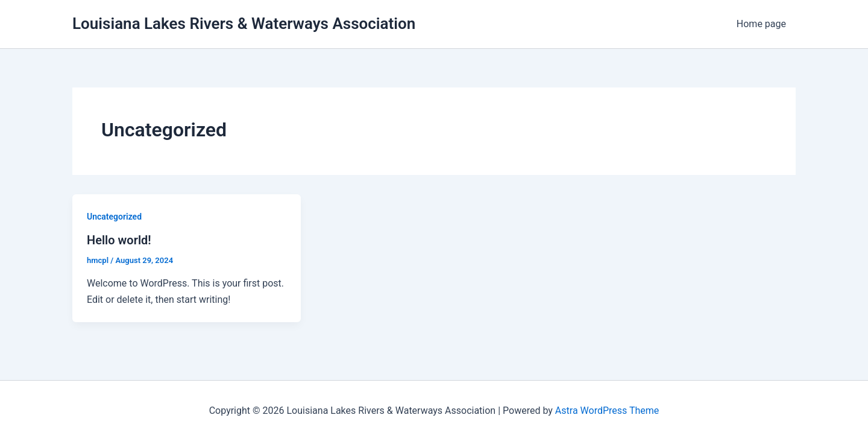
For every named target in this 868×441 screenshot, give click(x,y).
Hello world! (119, 240)
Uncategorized (114, 217)
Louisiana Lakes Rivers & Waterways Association (244, 24)
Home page (761, 24)
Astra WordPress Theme (607, 411)
